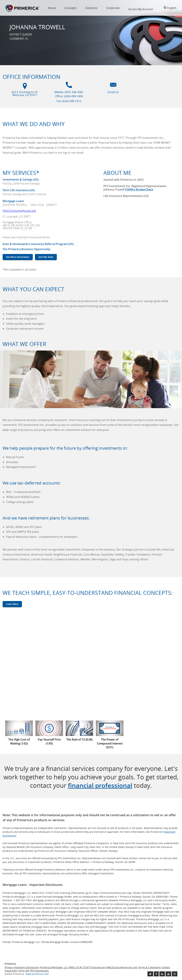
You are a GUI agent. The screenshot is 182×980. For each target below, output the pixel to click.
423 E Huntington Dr (25, 94)
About (52, 8)
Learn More (12, 604)
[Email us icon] (113, 87)
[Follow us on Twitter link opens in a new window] (150, 974)
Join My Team (46, 257)
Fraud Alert (11, 971)
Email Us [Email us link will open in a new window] (113, 92)
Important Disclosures (26, 967)
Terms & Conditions (149, 967)
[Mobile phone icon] (69, 87)
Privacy (9, 967)
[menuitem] (52, 9)
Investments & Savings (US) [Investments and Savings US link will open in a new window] (21, 179)
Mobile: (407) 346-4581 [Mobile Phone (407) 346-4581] (69, 92)
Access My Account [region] (141, 9)
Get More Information (18, 257)
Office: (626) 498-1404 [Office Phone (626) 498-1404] (69, 96)
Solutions (91, 8)
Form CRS (24, 971)
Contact (166, 967)
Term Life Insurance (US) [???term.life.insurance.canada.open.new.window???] (19, 190)
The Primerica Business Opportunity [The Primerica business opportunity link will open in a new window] (26, 249)
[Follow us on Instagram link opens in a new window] (175, 974)
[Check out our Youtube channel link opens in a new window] (168, 974)
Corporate (113, 8)
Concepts (71, 8)
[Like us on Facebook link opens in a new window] (156, 974)
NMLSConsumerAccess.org (19, 211)
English (170, 8)
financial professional (100, 785)
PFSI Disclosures (39, 971)
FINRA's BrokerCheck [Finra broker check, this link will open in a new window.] (139, 189)
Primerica (22, 8)
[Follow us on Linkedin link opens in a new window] (162, 974)
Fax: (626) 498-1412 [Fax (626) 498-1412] (69, 101)
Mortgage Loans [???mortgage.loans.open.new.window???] (13, 201)
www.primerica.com (37, 974)
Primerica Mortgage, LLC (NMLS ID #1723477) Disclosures (73, 967)
